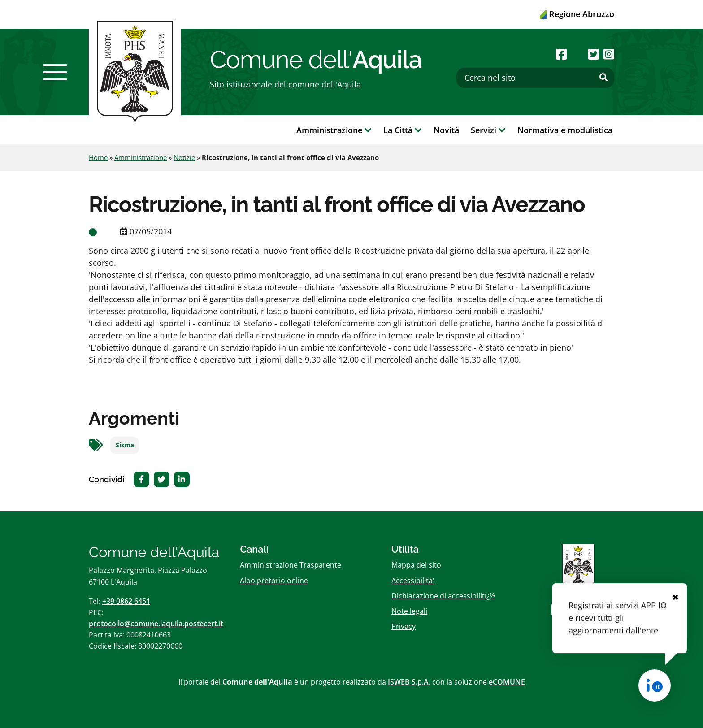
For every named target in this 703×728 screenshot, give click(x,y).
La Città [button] (403, 130)
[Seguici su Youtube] (577, 54)
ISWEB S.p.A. (409, 682)
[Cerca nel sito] (535, 78)
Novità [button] (446, 130)
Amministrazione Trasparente (291, 565)
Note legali (409, 611)
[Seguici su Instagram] (609, 54)
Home (98, 157)
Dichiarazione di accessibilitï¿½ (443, 596)
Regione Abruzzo (577, 14)
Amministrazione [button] (334, 130)
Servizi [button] (488, 130)
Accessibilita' (413, 581)
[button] (55, 72)
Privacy (404, 626)
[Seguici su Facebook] (561, 54)
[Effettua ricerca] (603, 78)
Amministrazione (141, 157)
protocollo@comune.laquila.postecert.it (156, 624)
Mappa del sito (416, 565)
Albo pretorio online (274, 581)
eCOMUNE (507, 682)
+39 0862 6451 (126, 601)
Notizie (184, 157)
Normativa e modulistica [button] (565, 130)
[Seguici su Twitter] (594, 54)
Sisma (125, 445)
